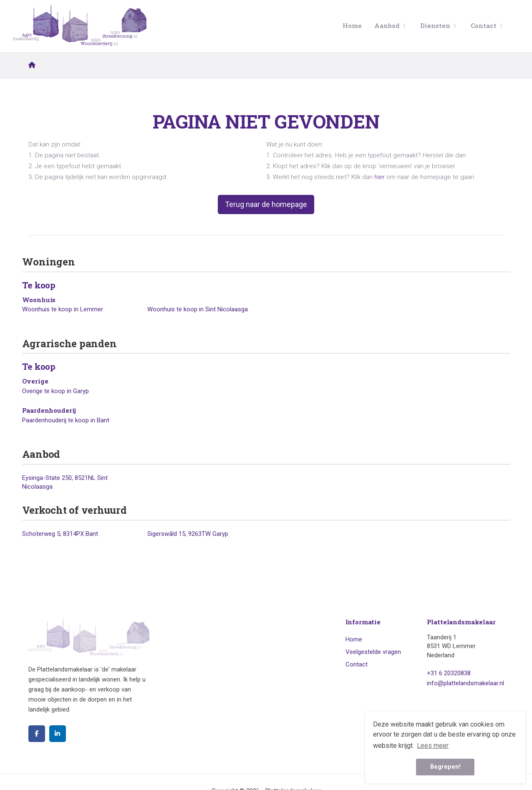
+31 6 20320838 (449, 673)
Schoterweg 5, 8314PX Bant (60, 534)
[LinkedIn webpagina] (58, 734)
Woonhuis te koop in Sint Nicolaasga (198, 309)
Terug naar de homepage (266, 204)
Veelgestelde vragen (373, 652)
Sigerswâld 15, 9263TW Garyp (188, 534)
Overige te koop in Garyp (55, 391)
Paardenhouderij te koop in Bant (66, 420)
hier (379, 177)
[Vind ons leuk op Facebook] (37, 734)
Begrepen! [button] (445, 767)
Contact (488, 25)
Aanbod (391, 25)
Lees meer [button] (433, 746)
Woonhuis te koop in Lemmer (63, 309)
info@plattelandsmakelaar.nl (465, 683)
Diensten (439, 25)
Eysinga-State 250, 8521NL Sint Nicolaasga (65, 482)
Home (352, 25)
